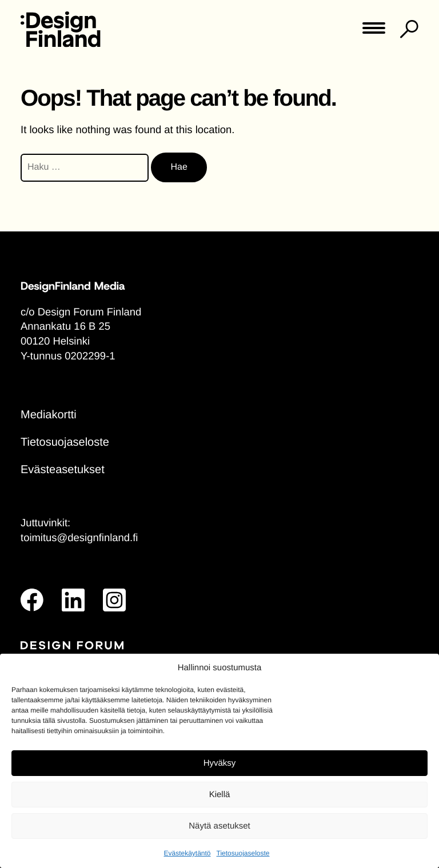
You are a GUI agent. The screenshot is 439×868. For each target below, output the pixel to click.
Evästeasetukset (63, 470)
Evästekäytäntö (187, 853)
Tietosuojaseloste (243, 853)
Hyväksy (220, 763)
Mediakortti (49, 415)
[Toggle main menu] (374, 32)
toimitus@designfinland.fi (79, 537)
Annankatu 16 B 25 (65, 326)
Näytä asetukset (219, 826)
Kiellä (220, 795)
